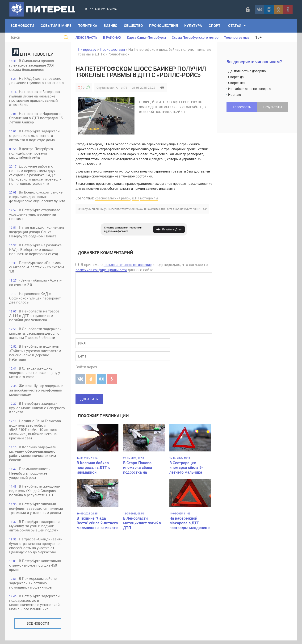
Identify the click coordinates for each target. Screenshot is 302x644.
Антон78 (122, 88)
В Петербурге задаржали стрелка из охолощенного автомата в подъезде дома (35, 136)
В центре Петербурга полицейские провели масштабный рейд (31, 154)
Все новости (38, 627)
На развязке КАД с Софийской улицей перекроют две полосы (35, 300)
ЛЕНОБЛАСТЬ (86, 37)
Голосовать (242, 107)
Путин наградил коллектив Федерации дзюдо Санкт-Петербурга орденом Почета (37, 233)
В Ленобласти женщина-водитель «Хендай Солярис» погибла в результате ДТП (35, 494)
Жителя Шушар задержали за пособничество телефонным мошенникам (37, 392)
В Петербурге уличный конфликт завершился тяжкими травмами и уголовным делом (36, 511)
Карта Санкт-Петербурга (147, 37)
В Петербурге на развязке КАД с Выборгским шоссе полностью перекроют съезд (36, 251)
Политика (88, 26)
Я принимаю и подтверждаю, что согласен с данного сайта (142, 267)
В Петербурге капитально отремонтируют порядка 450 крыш (35, 569)
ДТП (135, 198)
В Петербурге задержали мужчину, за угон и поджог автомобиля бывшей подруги (35, 529)
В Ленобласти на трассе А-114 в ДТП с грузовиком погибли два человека (34, 317)
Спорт (216, 26)
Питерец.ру (87, 49)
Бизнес (111, 26)
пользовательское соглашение (128, 265)
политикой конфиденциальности (101, 270)
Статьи (236, 26)
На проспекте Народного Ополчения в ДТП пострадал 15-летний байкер (37, 118)
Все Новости (22, 26)
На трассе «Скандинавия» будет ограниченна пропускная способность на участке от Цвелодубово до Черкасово (36, 549)
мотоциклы (149, 198)
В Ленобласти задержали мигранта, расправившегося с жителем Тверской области (36, 335)
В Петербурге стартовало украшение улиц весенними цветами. (35, 215)
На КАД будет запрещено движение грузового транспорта (37, 81)
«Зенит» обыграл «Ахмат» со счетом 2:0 (36, 284)
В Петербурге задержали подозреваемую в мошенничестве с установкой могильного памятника (35, 606)
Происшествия (164, 26)
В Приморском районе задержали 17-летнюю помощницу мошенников (33, 586)
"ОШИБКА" (200, 209)
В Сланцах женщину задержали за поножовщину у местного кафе (35, 375)
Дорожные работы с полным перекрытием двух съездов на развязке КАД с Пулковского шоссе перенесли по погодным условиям (36, 176)
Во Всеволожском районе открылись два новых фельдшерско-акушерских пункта (37, 198)
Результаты (273, 107)
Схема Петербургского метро (195, 37)
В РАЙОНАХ (112, 37)
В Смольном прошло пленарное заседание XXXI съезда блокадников (32, 65)
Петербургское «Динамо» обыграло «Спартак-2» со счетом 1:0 (37, 268)
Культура (194, 26)
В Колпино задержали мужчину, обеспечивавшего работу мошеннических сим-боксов (33, 456)
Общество (134, 26)
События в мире (56, 26)
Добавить (89, 399)
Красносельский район (113, 198)
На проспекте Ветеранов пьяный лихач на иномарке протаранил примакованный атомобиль (35, 99)
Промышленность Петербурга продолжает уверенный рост (30, 476)
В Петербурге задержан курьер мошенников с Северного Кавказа (37, 410)
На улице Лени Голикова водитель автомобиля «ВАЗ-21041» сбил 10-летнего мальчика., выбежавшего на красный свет (35, 432)
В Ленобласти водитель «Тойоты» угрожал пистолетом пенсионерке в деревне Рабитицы (35, 355)
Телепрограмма (237, 37)
